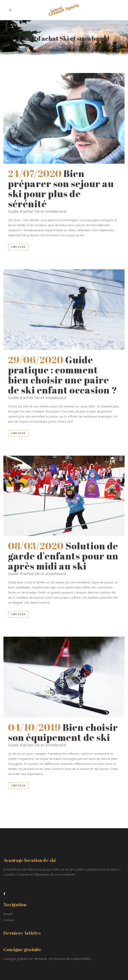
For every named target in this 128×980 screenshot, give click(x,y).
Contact (9, 920)
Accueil (8, 914)
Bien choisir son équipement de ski (63, 732)
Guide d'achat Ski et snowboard (37, 211)
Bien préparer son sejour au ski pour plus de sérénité (61, 189)
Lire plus (18, 247)
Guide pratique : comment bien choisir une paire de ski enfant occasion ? (63, 375)
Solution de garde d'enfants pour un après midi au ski (63, 556)
